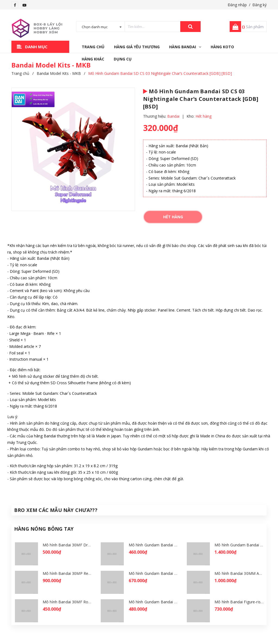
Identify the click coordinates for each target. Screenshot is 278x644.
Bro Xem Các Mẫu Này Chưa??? (56, 510)
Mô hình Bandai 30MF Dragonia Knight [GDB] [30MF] (91, 545)
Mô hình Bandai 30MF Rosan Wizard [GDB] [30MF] (88, 602)
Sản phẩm (253, 27)
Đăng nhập (237, 5)
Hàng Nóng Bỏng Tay (44, 529)
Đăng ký (260, 5)
